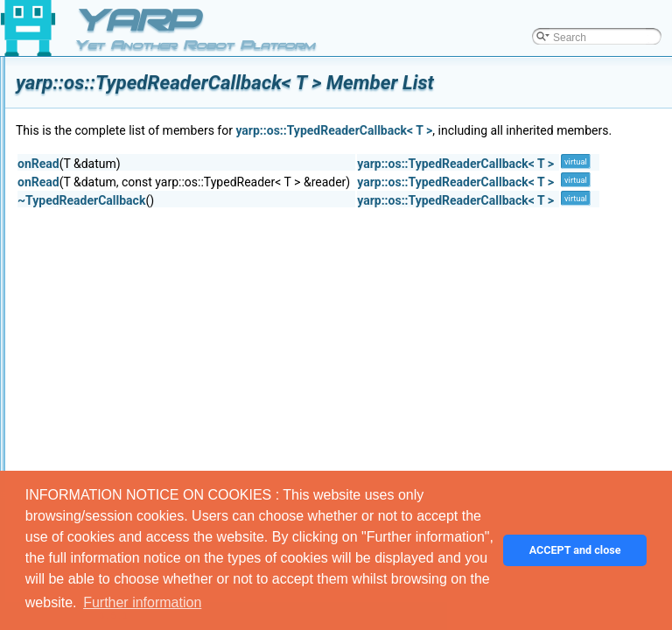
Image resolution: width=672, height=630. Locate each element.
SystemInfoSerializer (148, 107)
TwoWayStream (136, 261)
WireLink (120, 434)
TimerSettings (132, 222)
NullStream (126, 280)
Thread (116, 184)
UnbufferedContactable (154, 376)
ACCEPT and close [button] (575, 550)
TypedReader (131, 318)
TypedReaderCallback (151, 338)
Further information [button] (142, 602)
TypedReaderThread (148, 357)
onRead (257, 183)
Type (111, 299)
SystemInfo (126, 87)
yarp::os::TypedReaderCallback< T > (553, 130)
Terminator (125, 126)
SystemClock (130, 68)
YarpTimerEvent (137, 203)
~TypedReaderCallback (300, 220)
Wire (111, 415)
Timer (113, 241)
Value (113, 395)
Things (115, 164)
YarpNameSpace (140, 453)
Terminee (121, 145)
